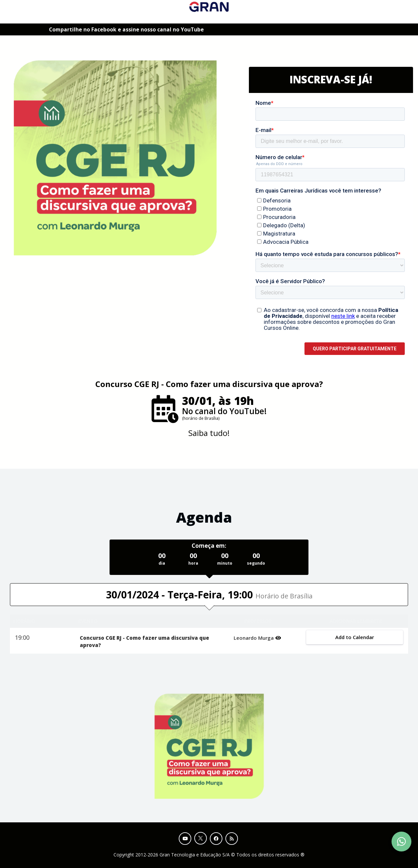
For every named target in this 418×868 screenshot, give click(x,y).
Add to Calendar (355, 637)
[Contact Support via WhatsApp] (401, 842)
